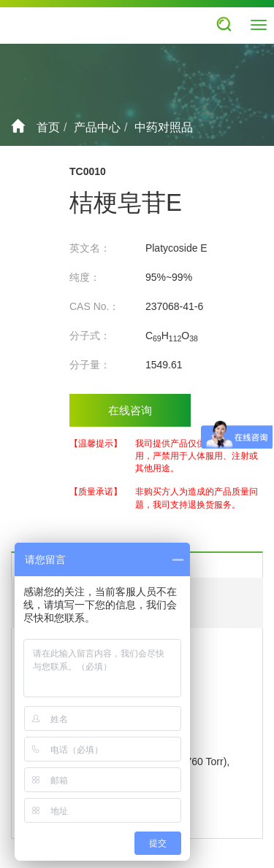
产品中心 (97, 127)
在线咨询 (130, 410)
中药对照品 (164, 127)
